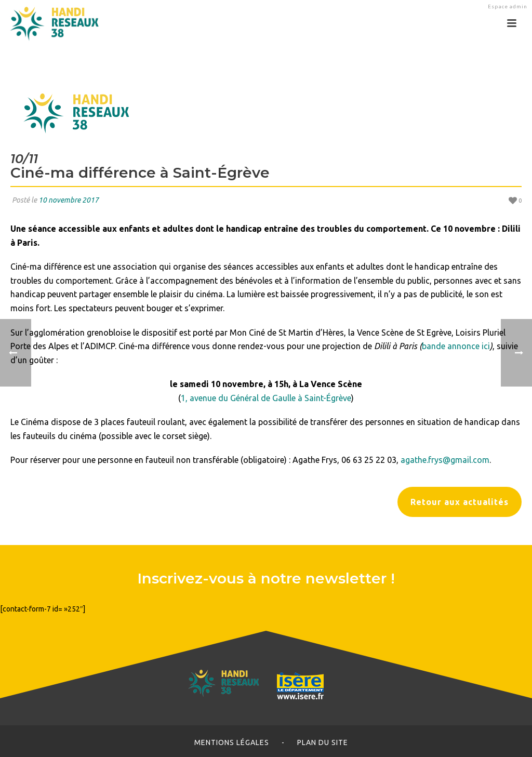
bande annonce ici (456, 346)
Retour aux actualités (460, 502)
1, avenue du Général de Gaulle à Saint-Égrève (266, 398)
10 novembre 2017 (69, 200)
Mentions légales (232, 742)
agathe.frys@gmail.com (445, 460)
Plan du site (323, 742)
